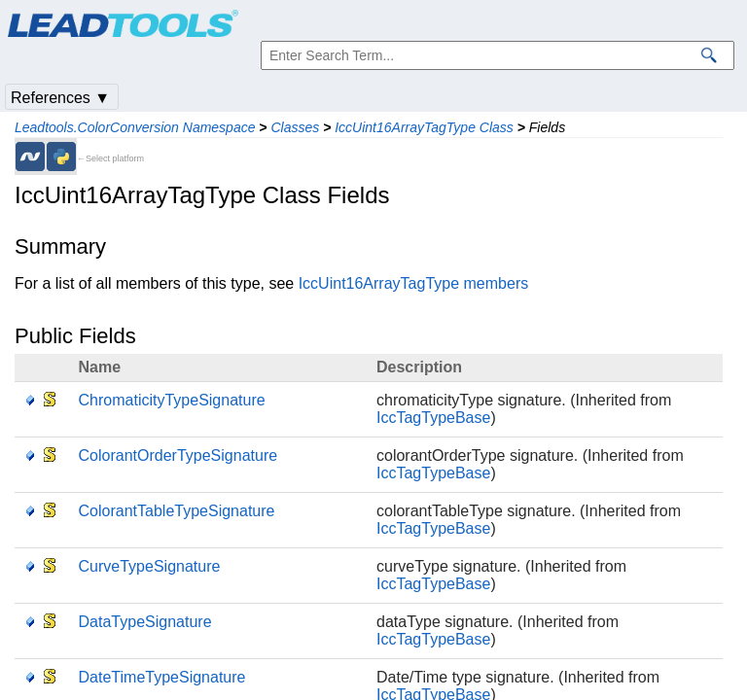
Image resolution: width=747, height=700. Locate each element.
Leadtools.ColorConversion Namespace (135, 127)
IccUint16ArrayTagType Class (424, 127)
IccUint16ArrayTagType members (414, 283)
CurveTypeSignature (150, 566)
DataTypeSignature (145, 622)
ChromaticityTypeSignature (172, 400)
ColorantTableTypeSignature (177, 511)
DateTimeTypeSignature (162, 677)
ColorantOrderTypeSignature (178, 455)
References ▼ (60, 98)
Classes (295, 127)
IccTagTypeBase (433, 418)
